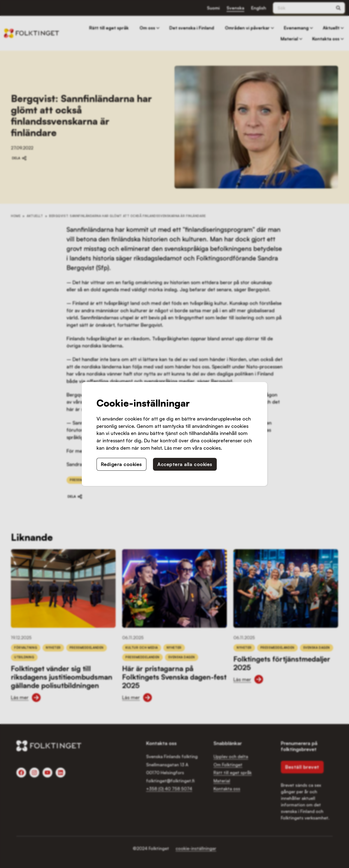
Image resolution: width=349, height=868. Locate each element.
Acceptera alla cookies (185, 464)
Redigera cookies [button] (121, 464)
